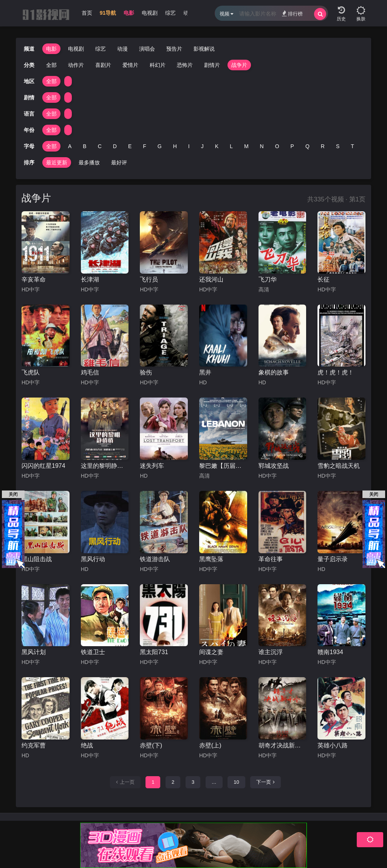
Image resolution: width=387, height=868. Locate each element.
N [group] (262, 146)
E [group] (130, 146)
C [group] (100, 146)
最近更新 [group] (57, 162)
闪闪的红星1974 (43, 466)
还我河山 (211, 279)
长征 (324, 279)
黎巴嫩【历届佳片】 (223, 466)
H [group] (175, 146)
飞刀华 (268, 279)
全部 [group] (51, 65)
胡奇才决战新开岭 (283, 745)
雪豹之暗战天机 (339, 466)
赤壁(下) (151, 745)
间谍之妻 (211, 652)
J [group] (202, 146)
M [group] (246, 146)
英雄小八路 (333, 745)
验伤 (146, 372)
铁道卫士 (93, 652)
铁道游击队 (155, 559)
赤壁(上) (210, 745)
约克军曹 (34, 745)
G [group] (160, 146)
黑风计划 (34, 652)
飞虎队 (31, 372)
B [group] (84, 146)
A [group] (70, 146)
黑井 (205, 372)
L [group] (231, 146)
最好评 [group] (119, 162)
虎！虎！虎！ (336, 372)
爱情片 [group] (130, 65)
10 (236, 782)
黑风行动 (93, 559)
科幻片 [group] (158, 65)
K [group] (217, 146)
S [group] (338, 146)
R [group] (323, 146)
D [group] (115, 146)
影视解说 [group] (204, 49)
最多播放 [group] (89, 162)
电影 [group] (129, 13)
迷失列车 (152, 466)
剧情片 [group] (212, 65)
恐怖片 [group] (185, 65)
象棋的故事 (274, 372)
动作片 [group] (76, 65)
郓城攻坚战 (274, 466)
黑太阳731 (154, 652)
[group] (108, 15)
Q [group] (307, 146)
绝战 (87, 745)
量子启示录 (333, 559)
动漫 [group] (122, 49)
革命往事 (271, 559)
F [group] (145, 146)
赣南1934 (330, 652)
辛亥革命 (34, 279)
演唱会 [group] (147, 49)
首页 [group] (87, 13)
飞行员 (149, 279)
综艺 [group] (170, 13)
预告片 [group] (174, 49)
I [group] (189, 146)
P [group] (292, 146)
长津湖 (90, 279)
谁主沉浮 (271, 652)
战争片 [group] (239, 65)
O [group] (277, 146)
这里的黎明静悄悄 (105, 466)
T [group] (352, 146)
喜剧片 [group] (103, 65)
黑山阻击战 (37, 559)
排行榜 (292, 13)
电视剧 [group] (150, 13)
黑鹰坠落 (211, 559)
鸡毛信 (90, 372)
